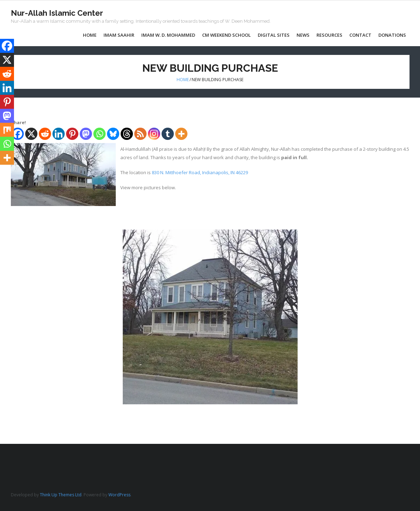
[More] (181, 134)
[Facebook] (7, 46)
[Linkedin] (59, 134)
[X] (31, 134)
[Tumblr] (168, 134)
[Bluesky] (113, 134)
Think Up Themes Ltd (61, 495)
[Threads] (127, 134)
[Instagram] (154, 134)
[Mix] (7, 130)
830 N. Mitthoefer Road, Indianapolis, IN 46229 (200, 172)
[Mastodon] (86, 134)
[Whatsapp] (99, 134)
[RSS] (140, 134)
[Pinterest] (72, 134)
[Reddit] (45, 134)
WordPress (119, 495)
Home (183, 80)
